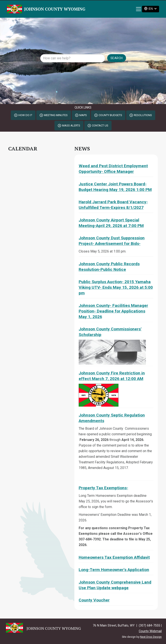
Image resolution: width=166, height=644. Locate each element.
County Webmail (150, 631)
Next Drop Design (151, 637)
